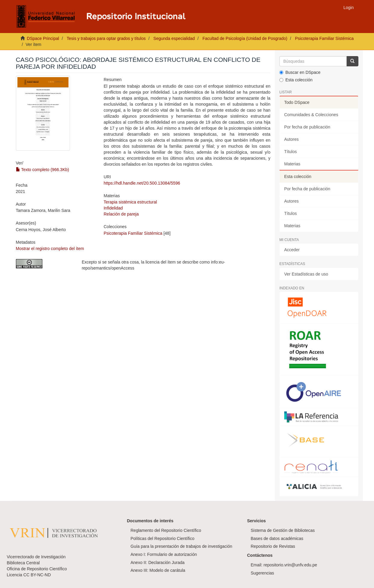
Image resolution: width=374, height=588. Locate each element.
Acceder (292, 250)
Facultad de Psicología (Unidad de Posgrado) (245, 38)
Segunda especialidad (174, 38)
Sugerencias (263, 573)
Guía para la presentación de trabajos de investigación (182, 546)
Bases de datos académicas (277, 538)
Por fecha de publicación (307, 127)
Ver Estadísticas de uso (306, 274)
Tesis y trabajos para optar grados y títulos (106, 38)
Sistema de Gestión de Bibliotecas (283, 530)
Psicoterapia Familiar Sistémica (324, 38)
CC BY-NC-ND (37, 575)
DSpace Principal (43, 38)
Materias (292, 164)
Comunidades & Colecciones (311, 115)
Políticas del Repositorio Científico (163, 538)
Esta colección (296, 80)
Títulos (290, 152)
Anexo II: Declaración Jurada (158, 562)
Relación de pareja (121, 214)
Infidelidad (113, 208)
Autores (291, 139)
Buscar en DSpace (300, 72)
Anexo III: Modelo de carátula (158, 570)
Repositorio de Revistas (273, 546)
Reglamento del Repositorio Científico (166, 530)
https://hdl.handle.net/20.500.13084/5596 (142, 183)
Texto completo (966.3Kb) (43, 170)
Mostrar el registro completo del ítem (50, 249)
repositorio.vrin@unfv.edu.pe (290, 565)
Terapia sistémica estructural (130, 202)
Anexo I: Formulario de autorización (164, 554)
